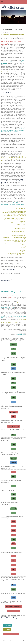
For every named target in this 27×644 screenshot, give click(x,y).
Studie (14, 585)
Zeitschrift (13, 458)
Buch (14, 522)
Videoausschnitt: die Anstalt (13, 611)
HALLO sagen (7, 630)
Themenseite (13, 344)
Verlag (14, 548)
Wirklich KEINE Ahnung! (13, 426)
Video (14, 472)
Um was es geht (7, 625)
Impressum (23, 621)
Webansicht (22, 642)
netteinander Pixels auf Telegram (11, 634)
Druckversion (6, 641)
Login (23, 641)
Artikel (13, 349)
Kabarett (13, 556)
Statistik (13, 369)
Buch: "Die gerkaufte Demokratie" (13, 607)
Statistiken (13, 463)
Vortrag (13, 417)
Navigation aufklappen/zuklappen (13, 2)
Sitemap (12, 641)
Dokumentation (13, 412)
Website (13, 353)
